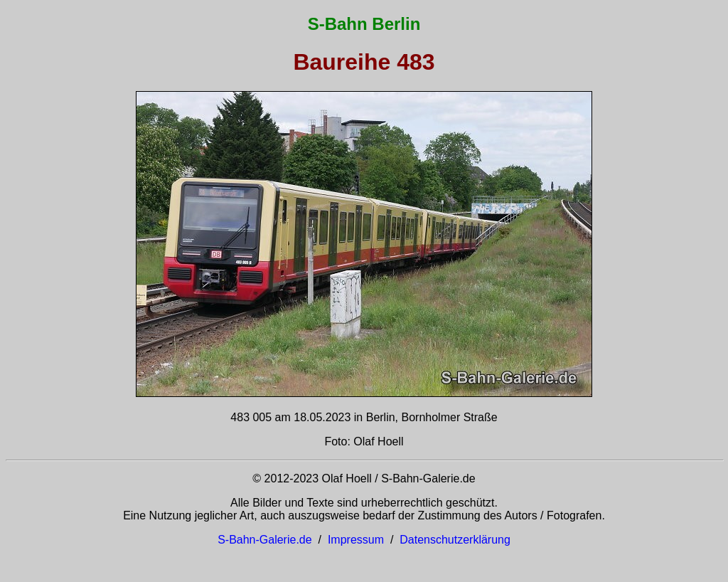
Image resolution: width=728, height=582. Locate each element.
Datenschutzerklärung (455, 540)
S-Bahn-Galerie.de (265, 540)
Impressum (356, 540)
